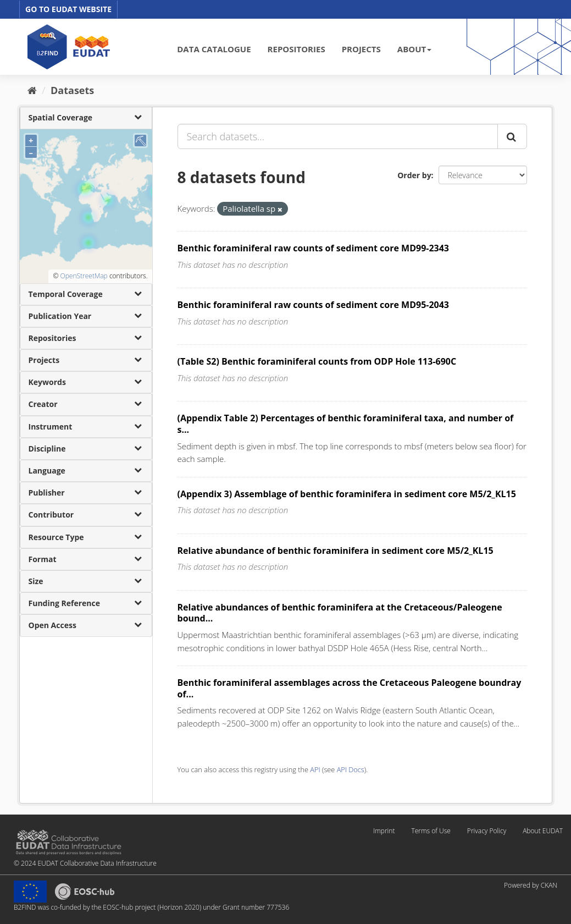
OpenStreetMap (84, 276)
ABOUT (414, 49)
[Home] (32, 90)
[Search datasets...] (338, 136)
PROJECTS (361, 49)
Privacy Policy (487, 831)
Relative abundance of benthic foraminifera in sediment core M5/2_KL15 (336, 551)
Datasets (72, 90)
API (315, 769)
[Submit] (512, 136)
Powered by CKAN (531, 885)
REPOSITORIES (296, 49)
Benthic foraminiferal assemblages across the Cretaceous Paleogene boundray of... (350, 688)
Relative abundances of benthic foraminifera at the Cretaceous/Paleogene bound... (340, 613)
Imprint (384, 831)
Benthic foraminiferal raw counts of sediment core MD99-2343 (314, 248)
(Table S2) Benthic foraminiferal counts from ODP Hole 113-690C (317, 361)
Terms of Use (431, 831)
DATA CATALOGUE (214, 49)
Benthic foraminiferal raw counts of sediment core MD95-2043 (314, 305)
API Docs (351, 769)
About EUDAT (543, 831)
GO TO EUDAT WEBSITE (68, 9)
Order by (414, 175)
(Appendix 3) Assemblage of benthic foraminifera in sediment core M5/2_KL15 (347, 494)
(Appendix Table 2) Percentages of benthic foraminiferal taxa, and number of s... (346, 424)
